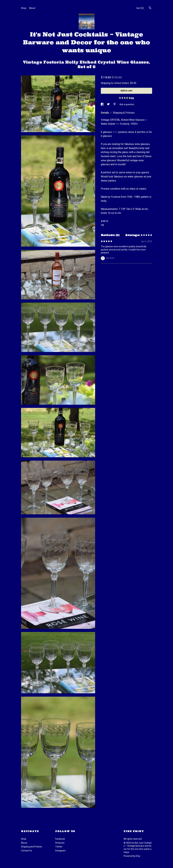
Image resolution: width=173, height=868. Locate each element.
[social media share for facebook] (102, 104)
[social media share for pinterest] (115, 104)
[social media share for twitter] (109, 104)
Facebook (60, 839)
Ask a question (127, 104)
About (32, 8)
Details (105, 113)
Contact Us (27, 851)
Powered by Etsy (132, 856)
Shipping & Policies (124, 113)
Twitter (59, 847)
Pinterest (60, 843)
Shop (24, 8)
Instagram (60, 851)
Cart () (140, 8)
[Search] (150, 8)
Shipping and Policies (32, 847)
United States (121, 83)
